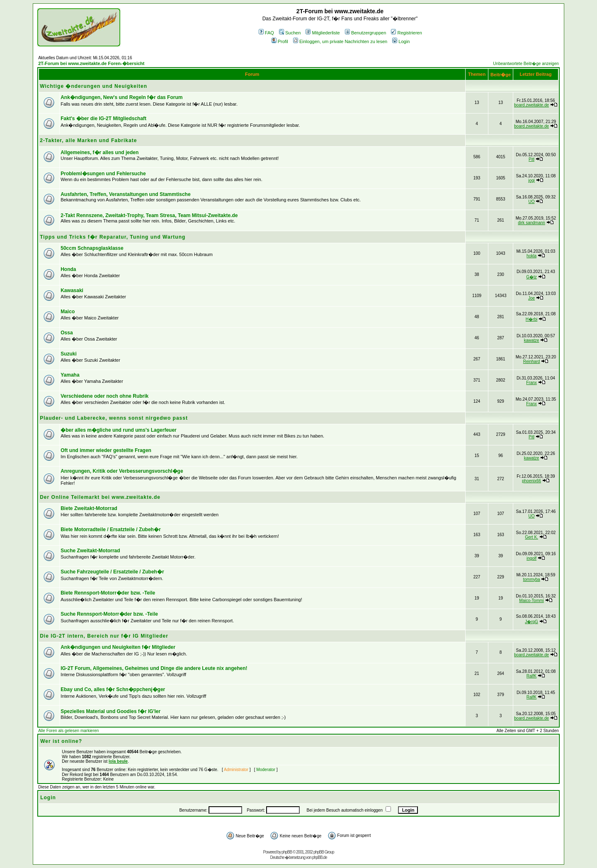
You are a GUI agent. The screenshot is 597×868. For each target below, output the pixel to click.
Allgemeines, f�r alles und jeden (99, 152)
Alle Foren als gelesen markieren (68, 731)
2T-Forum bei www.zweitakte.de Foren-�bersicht (91, 63)
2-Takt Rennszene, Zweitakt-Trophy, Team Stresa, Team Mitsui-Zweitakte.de (149, 215)
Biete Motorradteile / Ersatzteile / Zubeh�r (110, 530)
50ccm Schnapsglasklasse (92, 248)
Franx (531, 383)
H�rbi (531, 319)
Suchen (290, 33)
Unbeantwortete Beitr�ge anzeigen (526, 64)
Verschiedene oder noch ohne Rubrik (104, 396)
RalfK (531, 676)
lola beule (118, 761)
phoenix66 (531, 481)
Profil (280, 41)
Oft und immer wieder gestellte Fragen (106, 450)
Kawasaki (72, 290)
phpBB (287, 852)
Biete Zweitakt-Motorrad (89, 508)
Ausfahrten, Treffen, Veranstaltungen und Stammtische (125, 194)
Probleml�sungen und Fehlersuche (103, 174)
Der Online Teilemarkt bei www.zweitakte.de (100, 497)
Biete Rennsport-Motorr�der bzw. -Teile (108, 593)
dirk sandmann (531, 223)
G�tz (531, 277)
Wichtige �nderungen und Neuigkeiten (93, 86)
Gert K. (531, 537)
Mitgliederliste (323, 33)
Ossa (67, 333)
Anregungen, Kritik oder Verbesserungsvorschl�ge (122, 471)
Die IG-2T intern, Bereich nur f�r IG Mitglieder (104, 636)
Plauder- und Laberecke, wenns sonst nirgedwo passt (114, 418)
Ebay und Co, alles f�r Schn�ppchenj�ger (113, 689)
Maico (68, 312)
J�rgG (531, 622)
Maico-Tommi (531, 601)
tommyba (531, 579)
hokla (531, 256)
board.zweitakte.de (531, 105)
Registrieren (406, 33)
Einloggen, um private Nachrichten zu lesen (340, 41)
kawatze (532, 340)
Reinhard (532, 361)
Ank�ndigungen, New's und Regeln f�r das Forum (121, 97)
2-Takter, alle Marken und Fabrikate (88, 140)
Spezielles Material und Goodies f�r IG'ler (110, 711)
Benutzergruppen (365, 33)
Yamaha (70, 375)
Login (401, 41)
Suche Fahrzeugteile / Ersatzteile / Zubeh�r (112, 572)
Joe (531, 298)
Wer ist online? (61, 741)
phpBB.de (320, 857)
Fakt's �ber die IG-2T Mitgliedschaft (103, 118)
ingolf (531, 558)
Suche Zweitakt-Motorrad (90, 551)
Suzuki (69, 354)
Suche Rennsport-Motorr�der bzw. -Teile (109, 614)
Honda (68, 269)
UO (532, 202)
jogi (531, 180)
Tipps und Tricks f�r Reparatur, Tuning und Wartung (113, 237)
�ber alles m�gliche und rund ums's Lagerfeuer (119, 430)
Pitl (531, 159)
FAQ (266, 33)
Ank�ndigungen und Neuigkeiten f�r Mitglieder (118, 647)
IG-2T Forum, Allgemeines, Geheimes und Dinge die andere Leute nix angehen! (154, 668)
